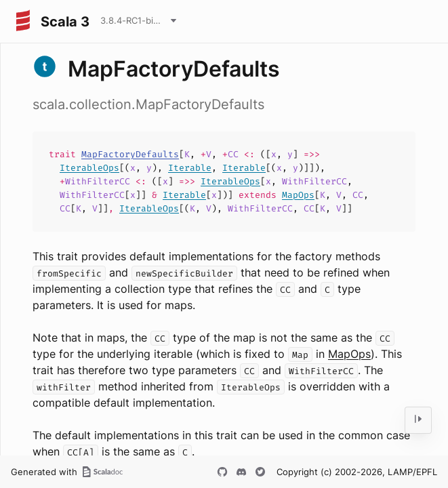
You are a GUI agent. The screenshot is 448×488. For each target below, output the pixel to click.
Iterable (190, 168)
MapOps (298, 195)
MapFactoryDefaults (130, 154)
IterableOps (89, 168)
